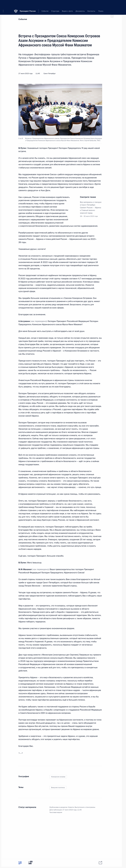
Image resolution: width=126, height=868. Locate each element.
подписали (38, 661)
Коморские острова (58, 777)
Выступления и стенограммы (85, 807)
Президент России (28, 4)
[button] (4, 4)
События (23, 19)
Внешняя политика (58, 788)
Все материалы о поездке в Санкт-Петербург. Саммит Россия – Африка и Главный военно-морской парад (91, 208)
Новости (71, 807)
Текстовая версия (56, 812)
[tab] (20, 863)
